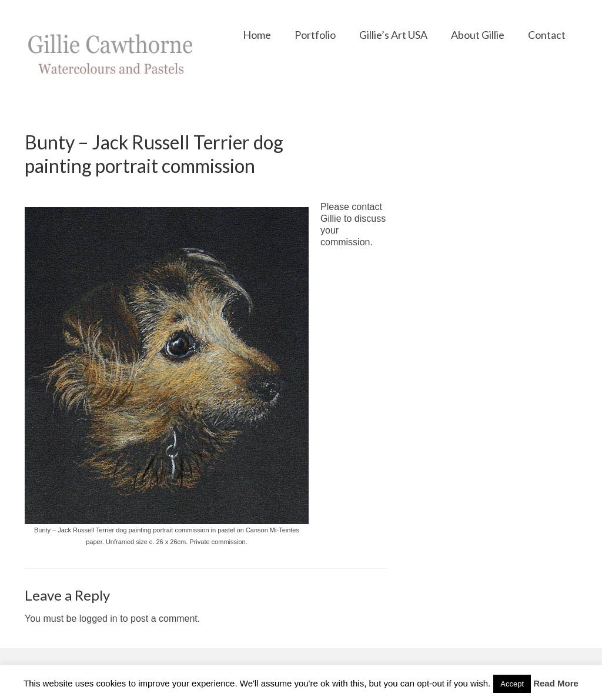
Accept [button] (512, 684)
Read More (556, 683)
